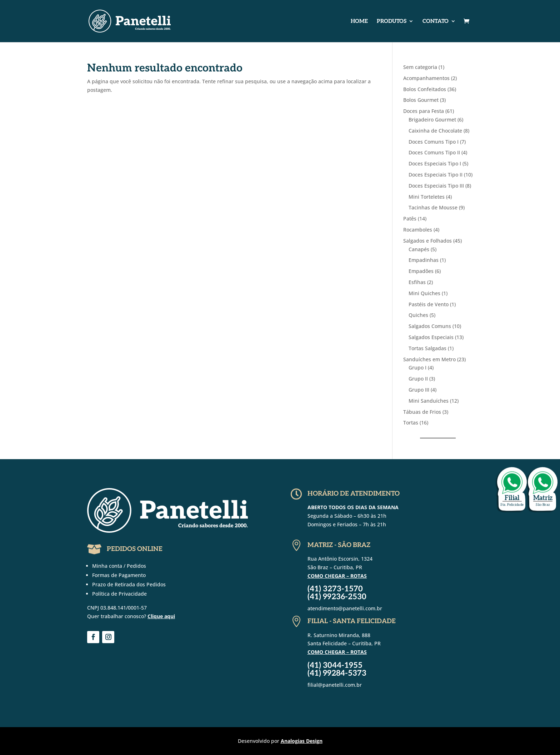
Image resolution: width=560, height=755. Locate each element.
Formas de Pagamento (119, 575)
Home (359, 21)
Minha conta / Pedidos (119, 566)
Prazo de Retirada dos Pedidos (129, 584)
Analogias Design (302, 741)
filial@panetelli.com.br (335, 685)
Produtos (392, 21)
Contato (436, 21)
